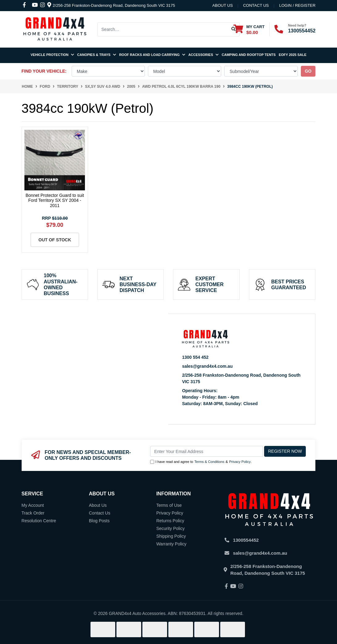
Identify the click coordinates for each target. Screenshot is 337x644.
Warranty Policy (171, 544)
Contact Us (100, 513)
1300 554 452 (195, 357)
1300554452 (302, 31)
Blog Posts (99, 521)
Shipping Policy (171, 536)
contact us (256, 5)
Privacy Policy (240, 462)
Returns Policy (170, 521)
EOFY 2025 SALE (293, 55)
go (308, 71)
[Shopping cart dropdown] (249, 29)
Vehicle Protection (52, 55)
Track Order (33, 513)
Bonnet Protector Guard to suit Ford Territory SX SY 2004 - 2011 (55, 201)
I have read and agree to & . (201, 462)
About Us (222, 5)
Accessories (204, 55)
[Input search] (163, 29)
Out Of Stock (55, 240)
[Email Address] (206, 451)
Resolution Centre (39, 521)
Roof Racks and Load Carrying (152, 55)
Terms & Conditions (209, 462)
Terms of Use (169, 505)
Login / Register (297, 5)
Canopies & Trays (97, 55)
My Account (33, 505)
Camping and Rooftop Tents (249, 55)
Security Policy (171, 528)
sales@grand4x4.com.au (207, 366)
